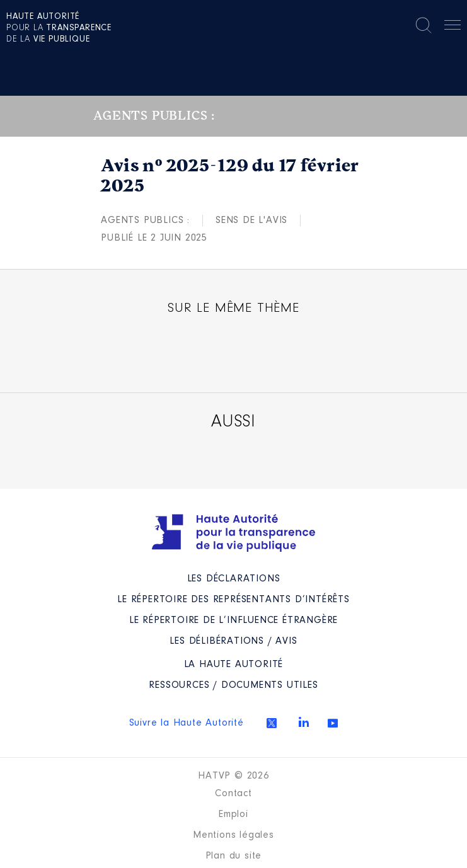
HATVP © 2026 (233, 776)
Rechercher (424, 25)
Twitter (272, 723)
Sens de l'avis (251, 220)
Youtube (333, 723)
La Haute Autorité (234, 665)
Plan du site (234, 856)
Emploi (233, 814)
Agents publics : (145, 220)
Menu (453, 27)
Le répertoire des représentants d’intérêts (233, 600)
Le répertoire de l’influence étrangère (233, 620)
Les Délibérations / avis (233, 641)
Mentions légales (233, 835)
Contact (233, 794)
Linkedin (304, 722)
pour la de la (59, 28)
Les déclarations (234, 579)
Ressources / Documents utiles (233, 685)
